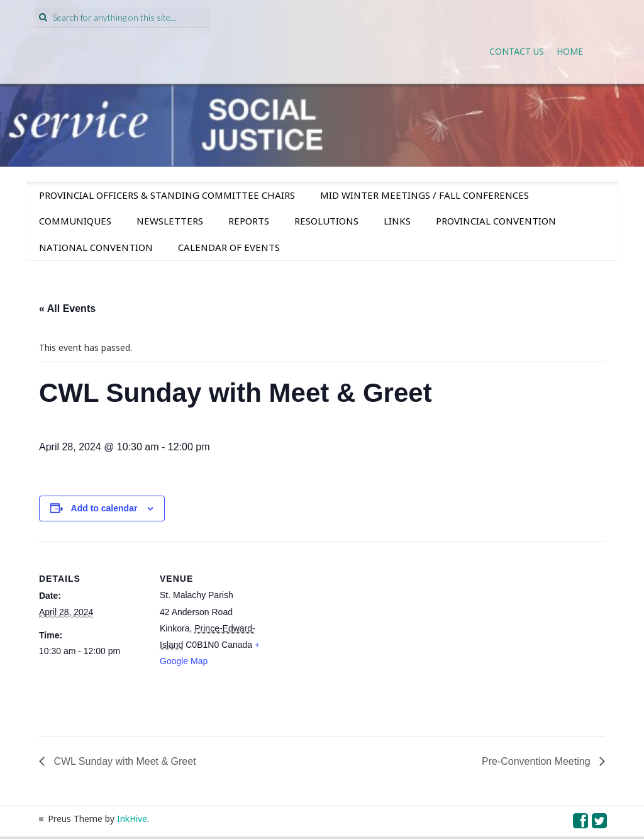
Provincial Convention (496, 221)
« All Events (67, 308)
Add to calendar (104, 508)
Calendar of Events (229, 247)
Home (570, 51)
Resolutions (326, 221)
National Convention (96, 247)
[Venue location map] (347, 629)
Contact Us (517, 51)
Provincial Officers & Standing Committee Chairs (167, 195)
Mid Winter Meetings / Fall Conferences (425, 195)
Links (397, 221)
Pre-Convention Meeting (537, 761)
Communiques (75, 221)
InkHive (132, 819)
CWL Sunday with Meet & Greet (124, 761)
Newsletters (170, 221)
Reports (249, 221)
